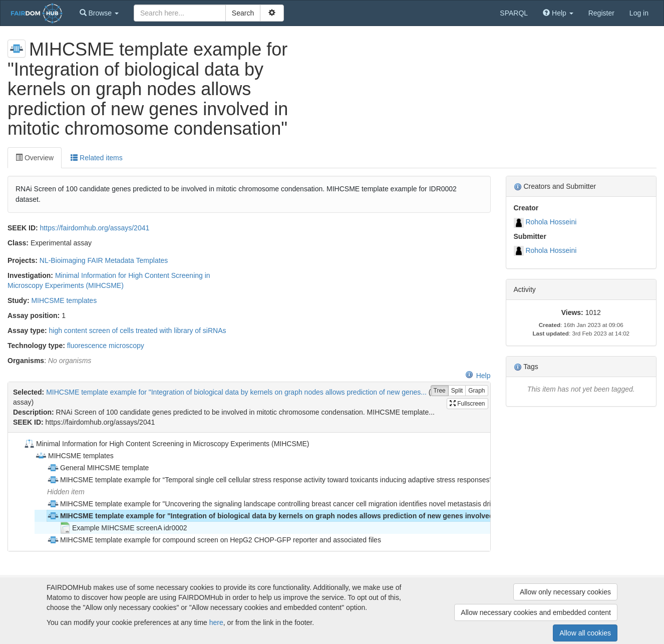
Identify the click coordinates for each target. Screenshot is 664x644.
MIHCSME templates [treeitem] (74, 456)
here (216, 622)
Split (457, 391)
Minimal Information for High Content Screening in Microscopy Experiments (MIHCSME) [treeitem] (166, 444)
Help (478, 376)
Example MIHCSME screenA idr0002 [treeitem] (123, 528)
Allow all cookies (585, 633)
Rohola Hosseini (551, 222)
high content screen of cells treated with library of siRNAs (137, 331)
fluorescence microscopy (106, 346)
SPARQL (514, 13)
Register (601, 13)
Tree (440, 391)
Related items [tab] (96, 158)
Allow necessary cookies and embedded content (536, 612)
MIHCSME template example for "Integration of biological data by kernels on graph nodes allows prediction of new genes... (236, 392)
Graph (476, 391)
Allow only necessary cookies (565, 592)
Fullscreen (467, 404)
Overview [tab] (35, 158)
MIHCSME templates (64, 300)
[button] (99, 13)
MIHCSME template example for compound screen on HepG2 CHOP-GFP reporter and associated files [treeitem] (214, 540)
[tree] (249, 492)
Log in (639, 13)
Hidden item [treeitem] (66, 492)
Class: (18, 243)
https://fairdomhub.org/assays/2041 (95, 228)
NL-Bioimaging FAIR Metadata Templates (104, 260)
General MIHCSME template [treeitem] (98, 468)
